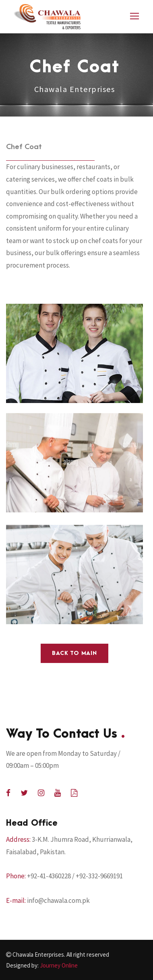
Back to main (74, 653)
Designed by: (42, 965)
